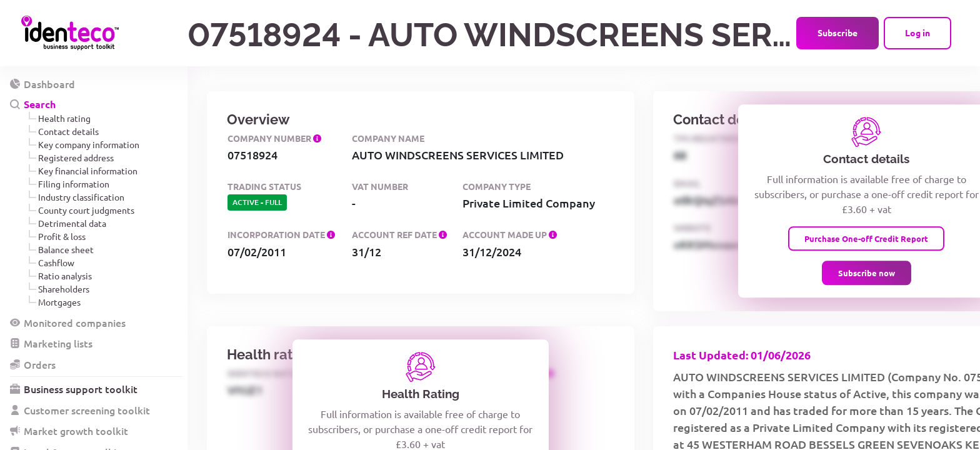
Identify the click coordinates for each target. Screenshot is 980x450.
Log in (917, 32)
